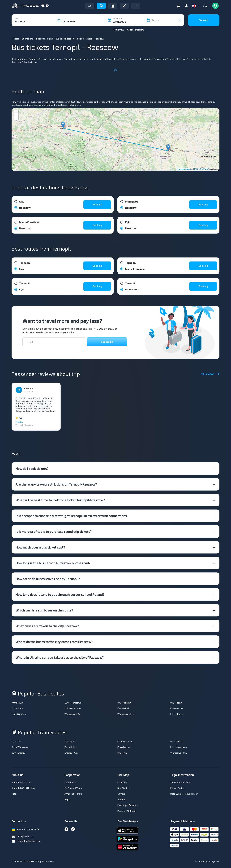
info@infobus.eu (23, 837)
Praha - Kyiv (17, 703)
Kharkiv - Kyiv (71, 753)
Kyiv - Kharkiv (18, 753)
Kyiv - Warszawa (73, 703)
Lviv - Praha (176, 703)
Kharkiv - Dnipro (125, 741)
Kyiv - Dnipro (71, 747)
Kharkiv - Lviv (177, 708)
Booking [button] (97, 204)
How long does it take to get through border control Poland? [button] (60, 594)
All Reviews (210, 374)
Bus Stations (124, 788)
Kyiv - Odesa (71, 741)
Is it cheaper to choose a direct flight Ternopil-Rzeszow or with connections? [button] (72, 516)
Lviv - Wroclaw (19, 714)
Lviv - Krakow (124, 703)
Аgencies (122, 799)
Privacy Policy (177, 788)
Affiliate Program (73, 794)
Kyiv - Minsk (123, 708)
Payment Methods (127, 811)
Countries (122, 782)
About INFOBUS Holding (23, 788)
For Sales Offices (73, 788)
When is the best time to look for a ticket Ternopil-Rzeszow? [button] (60, 500)
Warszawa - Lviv (126, 714)
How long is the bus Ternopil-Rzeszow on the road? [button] (53, 563)
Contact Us (19, 821)
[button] (136, 6)
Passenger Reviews (128, 805)
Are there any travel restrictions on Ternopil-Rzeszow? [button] (56, 484)
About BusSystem (21, 782)
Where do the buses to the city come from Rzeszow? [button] (54, 642)
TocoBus (19, 422)
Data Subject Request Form (184, 794)
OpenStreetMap (201, 169)
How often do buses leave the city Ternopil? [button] (48, 579)
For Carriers (70, 782)
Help (14, 794)
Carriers (121, 794)
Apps (67, 799)
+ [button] (16, 112)
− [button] (16, 117)
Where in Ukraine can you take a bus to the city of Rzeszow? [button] (60, 657)
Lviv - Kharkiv (177, 714)
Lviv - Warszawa (73, 708)
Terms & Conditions (180, 782)
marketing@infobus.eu (26, 841)
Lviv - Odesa (176, 741)
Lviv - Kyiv (122, 753)
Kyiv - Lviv (16, 741)
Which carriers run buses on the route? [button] (44, 610)
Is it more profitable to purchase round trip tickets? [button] (54, 531)
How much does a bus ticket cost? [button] (40, 547)
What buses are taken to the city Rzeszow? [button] (47, 626)
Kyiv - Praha (17, 708)
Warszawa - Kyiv (73, 714)
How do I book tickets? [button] (32, 469)
